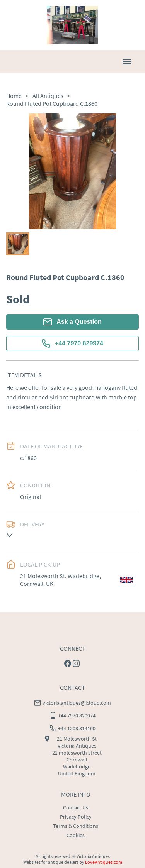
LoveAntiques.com (104, 862)
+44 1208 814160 (77, 728)
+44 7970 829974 (72, 343)
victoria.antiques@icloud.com (77, 703)
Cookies (76, 835)
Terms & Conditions (76, 826)
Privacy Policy (76, 817)
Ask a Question (72, 322)
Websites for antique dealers (51, 862)
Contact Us (76, 807)
